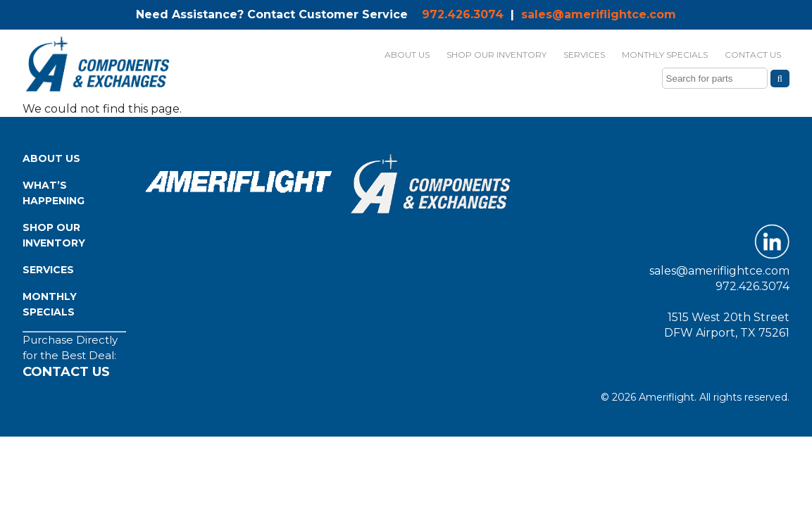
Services (48, 270)
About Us (51, 158)
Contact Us (66, 372)
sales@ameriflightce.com (599, 14)
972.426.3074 (463, 14)
